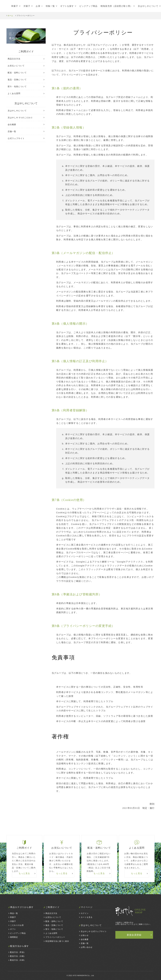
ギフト (13, 929)
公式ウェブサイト (16, 138)
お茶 (38, 6)
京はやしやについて (17, 111)
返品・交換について (17, 80)
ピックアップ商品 (88, 6)
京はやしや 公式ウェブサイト (94, 931)
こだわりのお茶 (17, 925)
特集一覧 (50, 6)
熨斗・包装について (17, 87)
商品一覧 (14, 913)
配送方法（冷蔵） (18, 956)
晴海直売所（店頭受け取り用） (116, 6)
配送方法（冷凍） (18, 960)
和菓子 (15, 6)
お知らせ (85, 935)
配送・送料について (17, 73)
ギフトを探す (67, 6)
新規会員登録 (134, 935)
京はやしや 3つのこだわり (20, 118)
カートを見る (87, 917)
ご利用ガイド (26, 52)
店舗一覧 (12, 131)
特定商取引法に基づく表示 (57, 941)
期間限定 (14, 937)
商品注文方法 (14, 59)
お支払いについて (16, 66)
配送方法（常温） (18, 952)
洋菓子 (27, 6)
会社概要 (12, 125)
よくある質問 (14, 93)
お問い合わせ (87, 947)
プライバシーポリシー (55, 937)
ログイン (85, 913)
